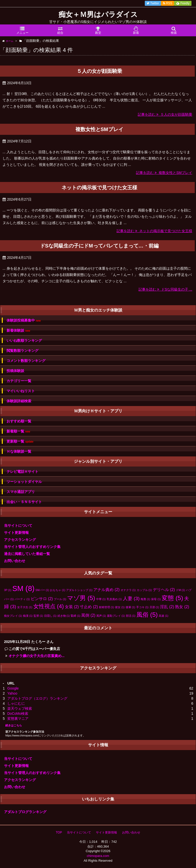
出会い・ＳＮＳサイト (24, 502)
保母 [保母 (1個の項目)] (156, 599)
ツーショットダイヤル (24, 482)
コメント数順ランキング (26, 361)
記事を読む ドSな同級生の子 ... (165, 289)
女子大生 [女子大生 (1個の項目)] (25, 607)
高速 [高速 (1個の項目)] (163, 616)
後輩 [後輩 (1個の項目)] (130, 607)
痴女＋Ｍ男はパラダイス (98, 14)
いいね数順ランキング (24, 340)
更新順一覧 (20, 441)
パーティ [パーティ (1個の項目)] (22, 599)
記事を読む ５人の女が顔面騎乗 (165, 114)
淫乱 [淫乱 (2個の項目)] (167, 607)
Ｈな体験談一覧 (19, 451)
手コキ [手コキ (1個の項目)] (142, 607)
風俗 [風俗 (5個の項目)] (147, 615)
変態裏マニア (18, 719)
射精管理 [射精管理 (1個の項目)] (106, 607)
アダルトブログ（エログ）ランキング (37, 698)
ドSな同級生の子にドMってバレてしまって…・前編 (99, 246)
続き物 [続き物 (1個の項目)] (64, 616)
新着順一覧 (18, 431)
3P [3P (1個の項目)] (8, 590)
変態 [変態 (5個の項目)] (172, 598)
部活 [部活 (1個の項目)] (131, 616)
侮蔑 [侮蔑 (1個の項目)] (145, 599)
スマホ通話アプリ (21, 492)
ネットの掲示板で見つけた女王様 (99, 188)
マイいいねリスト (21, 391)
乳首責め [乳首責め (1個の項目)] (114, 599)
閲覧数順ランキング (22, 351)
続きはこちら (14, 725)
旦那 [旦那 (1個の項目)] (154, 607)
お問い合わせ (15, 561)
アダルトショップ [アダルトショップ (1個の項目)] (79, 590)
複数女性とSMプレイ (99, 129)
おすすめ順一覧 (19, 421)
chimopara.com (98, 856)
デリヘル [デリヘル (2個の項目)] (164, 590)
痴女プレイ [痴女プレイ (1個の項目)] (13, 616)
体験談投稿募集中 (24, 320)
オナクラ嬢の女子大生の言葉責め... (37, 656)
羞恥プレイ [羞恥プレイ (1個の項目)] (116, 616)
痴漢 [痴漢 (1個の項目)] (28, 616)
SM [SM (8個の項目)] (23, 588)
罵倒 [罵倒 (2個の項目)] (88, 615)
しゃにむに (16, 703)
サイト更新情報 (16, 533)
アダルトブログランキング (25, 812)
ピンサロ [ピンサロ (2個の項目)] (42, 599)
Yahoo (12, 693)
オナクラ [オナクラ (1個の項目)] (128, 590)
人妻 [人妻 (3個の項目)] (131, 598)
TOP (59, 832)
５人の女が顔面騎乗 (99, 71)
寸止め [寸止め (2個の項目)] (89, 607)
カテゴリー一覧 (19, 381)
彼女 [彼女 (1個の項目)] (120, 607)
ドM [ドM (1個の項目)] (180, 590)
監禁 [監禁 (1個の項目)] (38, 616)
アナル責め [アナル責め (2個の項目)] (106, 590)
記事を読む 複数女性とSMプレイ (164, 173)
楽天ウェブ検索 (20, 708)
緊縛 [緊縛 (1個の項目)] (75, 616)
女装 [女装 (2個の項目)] (72, 607)
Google (13, 688)
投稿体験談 (15, 371)
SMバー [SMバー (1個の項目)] (42, 590)
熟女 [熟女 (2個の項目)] (182, 607)
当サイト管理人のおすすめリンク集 (32, 547)
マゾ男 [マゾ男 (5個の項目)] (81, 598)
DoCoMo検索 (18, 714)
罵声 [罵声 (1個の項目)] (101, 616)
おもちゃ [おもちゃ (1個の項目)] (58, 590)
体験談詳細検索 (19, 401)
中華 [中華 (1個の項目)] (101, 599)
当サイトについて (18, 525)
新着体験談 (18, 331)
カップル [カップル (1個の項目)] (144, 590)
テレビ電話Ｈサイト (22, 472)
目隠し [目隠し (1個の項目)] (50, 616)
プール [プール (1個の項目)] (60, 599)
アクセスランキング (20, 540)
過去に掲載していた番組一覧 (27, 554)
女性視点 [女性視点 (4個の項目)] (49, 606)
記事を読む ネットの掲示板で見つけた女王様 (154, 231)
